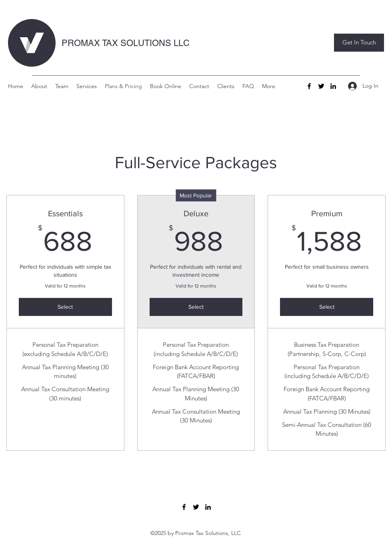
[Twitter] (321, 86)
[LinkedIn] (333, 86)
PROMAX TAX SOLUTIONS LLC (126, 43)
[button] (359, 43)
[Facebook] (309, 86)
